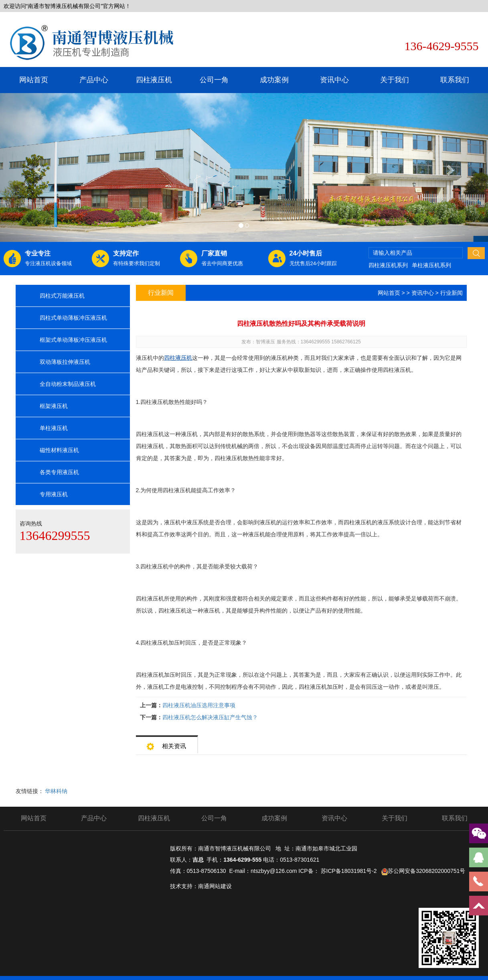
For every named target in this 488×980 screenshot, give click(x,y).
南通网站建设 (215, 886)
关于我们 (395, 80)
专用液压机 (54, 494)
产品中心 (94, 80)
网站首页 (34, 80)
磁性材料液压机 (59, 450)
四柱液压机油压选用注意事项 (199, 705)
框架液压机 (54, 406)
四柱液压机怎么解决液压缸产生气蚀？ (210, 717)
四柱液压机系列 (388, 265)
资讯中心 (334, 80)
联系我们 (455, 80)
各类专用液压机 (59, 472)
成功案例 (274, 80)
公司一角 (214, 80)
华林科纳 (56, 791)
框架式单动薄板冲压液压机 (73, 340)
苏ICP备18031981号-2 (349, 871)
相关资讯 (166, 744)
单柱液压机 (54, 428)
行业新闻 (452, 293)
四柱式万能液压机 (62, 296)
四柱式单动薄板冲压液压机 (73, 318)
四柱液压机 (154, 80)
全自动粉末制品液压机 (68, 384)
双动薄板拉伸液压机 (65, 362)
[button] (37, 167)
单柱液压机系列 (431, 265)
